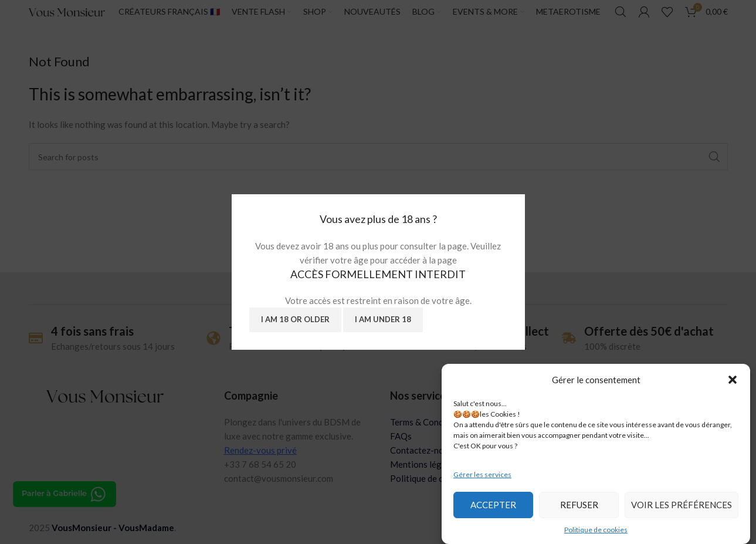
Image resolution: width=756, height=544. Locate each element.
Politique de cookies (596, 530)
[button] (733, 380)
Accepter (493, 505)
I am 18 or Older (295, 319)
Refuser (579, 505)
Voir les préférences (682, 505)
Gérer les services (482, 474)
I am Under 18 (383, 319)
